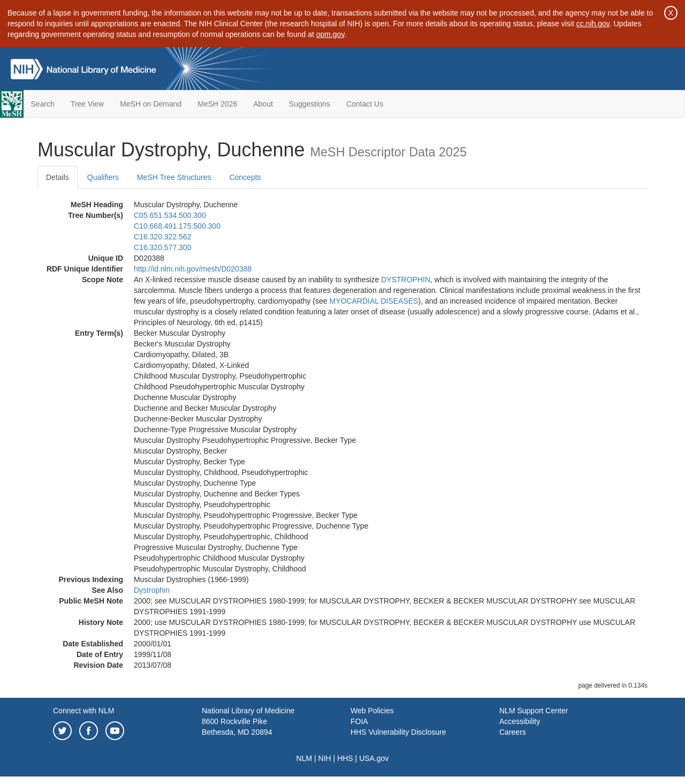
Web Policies (372, 711)
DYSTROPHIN (406, 280)
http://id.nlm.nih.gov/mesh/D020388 (193, 269)
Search (43, 104)
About (263, 104)
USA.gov (374, 758)
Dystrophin (152, 590)
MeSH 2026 (217, 104)
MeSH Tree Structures (174, 177)
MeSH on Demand (151, 104)
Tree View (87, 104)
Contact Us (365, 104)
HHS (345, 758)
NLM (305, 758)
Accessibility (520, 721)
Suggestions (310, 104)
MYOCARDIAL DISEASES (374, 301)
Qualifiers (103, 177)
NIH (325, 758)
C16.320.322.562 (162, 237)
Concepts (245, 177)
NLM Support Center (534, 711)
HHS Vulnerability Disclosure (398, 732)
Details (58, 177)
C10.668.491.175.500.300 (177, 226)
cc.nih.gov (593, 24)
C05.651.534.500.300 (170, 215)
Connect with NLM (83, 711)
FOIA (359, 721)
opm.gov (330, 34)
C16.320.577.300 (162, 247)
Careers (513, 732)
